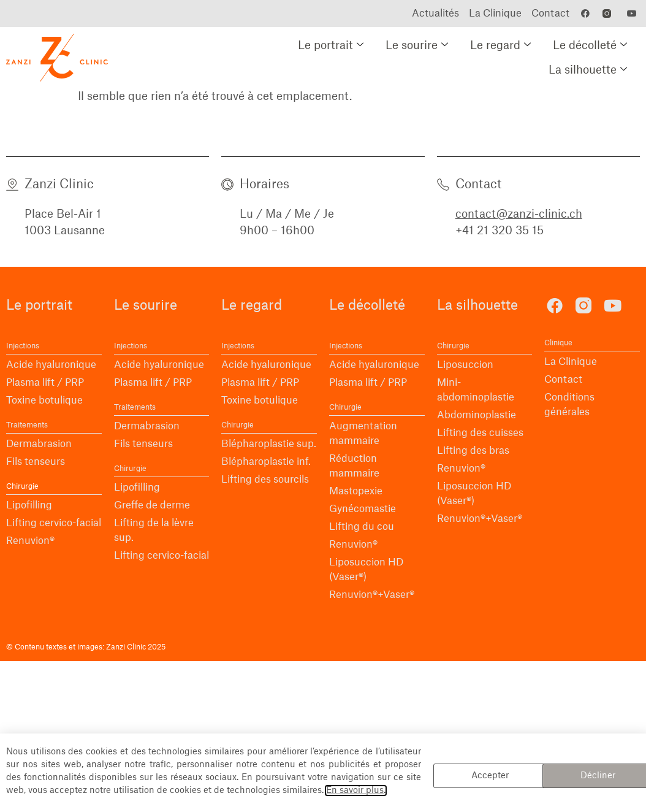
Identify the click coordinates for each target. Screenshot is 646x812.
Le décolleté (590, 45)
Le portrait (331, 45)
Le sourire (417, 45)
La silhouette (588, 70)
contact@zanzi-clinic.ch (519, 214)
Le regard (500, 45)
